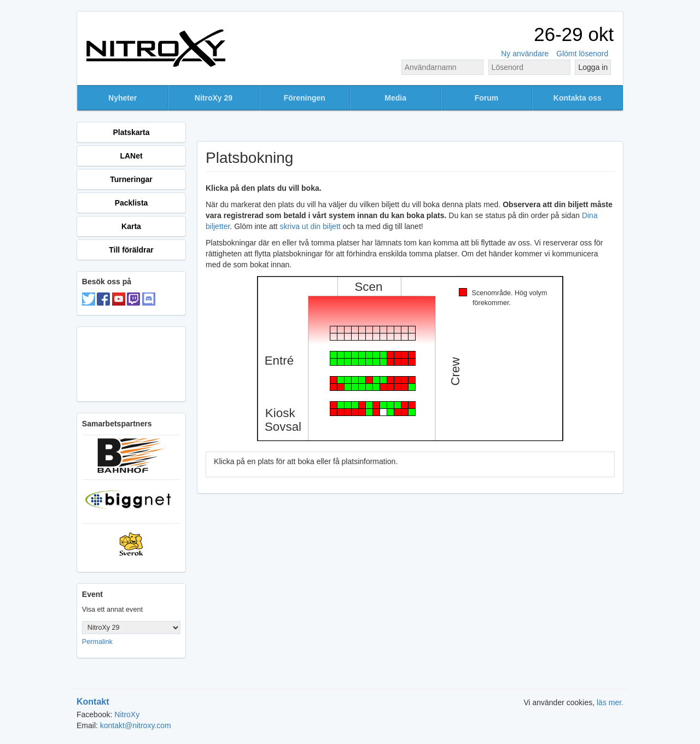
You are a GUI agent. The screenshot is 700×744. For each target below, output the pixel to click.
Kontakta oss (577, 98)
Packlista (132, 203)
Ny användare (525, 54)
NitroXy (127, 714)
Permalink (97, 642)
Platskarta (132, 132)
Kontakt (93, 702)
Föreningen (305, 98)
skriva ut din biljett (310, 226)
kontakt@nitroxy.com (136, 725)
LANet (131, 156)
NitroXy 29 (214, 98)
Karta (131, 226)
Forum (487, 98)
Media (395, 98)
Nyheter (122, 98)
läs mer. (610, 702)
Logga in (593, 67)
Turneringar (131, 179)
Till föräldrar (131, 250)
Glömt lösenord (582, 54)
